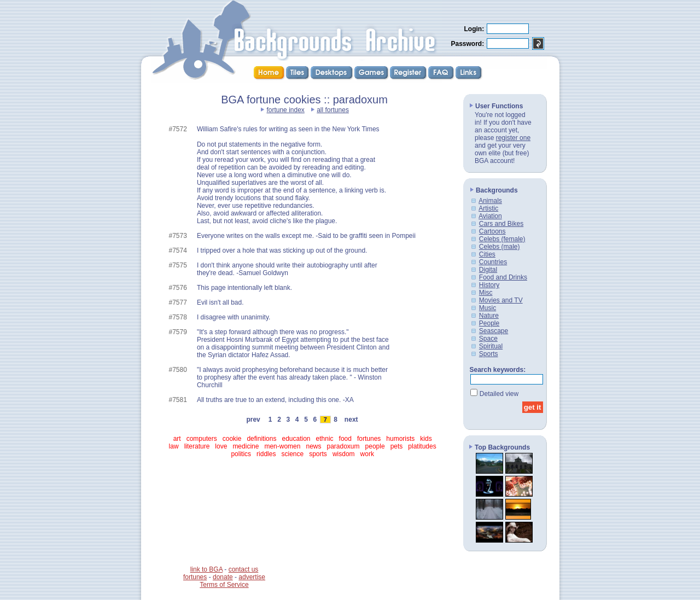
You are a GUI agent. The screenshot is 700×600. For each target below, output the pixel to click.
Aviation (490, 216)
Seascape (494, 331)
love (221, 446)
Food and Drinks (503, 277)
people (375, 446)
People (489, 323)
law (174, 446)
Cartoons (492, 231)
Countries (493, 262)
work (367, 454)
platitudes (422, 446)
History (489, 285)
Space (488, 339)
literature (197, 446)
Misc (486, 293)
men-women (282, 446)
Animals (490, 201)
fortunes (369, 439)
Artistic (488, 208)
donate (223, 577)
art (177, 439)
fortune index (285, 110)
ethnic (325, 439)
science (292, 454)
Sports (489, 354)
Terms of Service (224, 585)
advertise (252, 577)
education (296, 439)
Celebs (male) (500, 247)
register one (513, 138)
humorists (400, 439)
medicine (246, 446)
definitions (261, 439)
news (313, 446)
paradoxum (343, 446)
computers (202, 439)
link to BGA (206, 569)
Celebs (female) (502, 239)
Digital (488, 270)
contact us (244, 569)
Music (488, 308)
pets (397, 446)
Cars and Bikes (501, 224)
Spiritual (491, 346)
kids (426, 439)
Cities (487, 254)
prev (253, 420)
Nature (489, 316)
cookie (232, 439)
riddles (266, 454)
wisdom (344, 454)
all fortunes (333, 110)
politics (241, 454)
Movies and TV (501, 300)
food (345, 439)
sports (318, 454)
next (351, 420)
